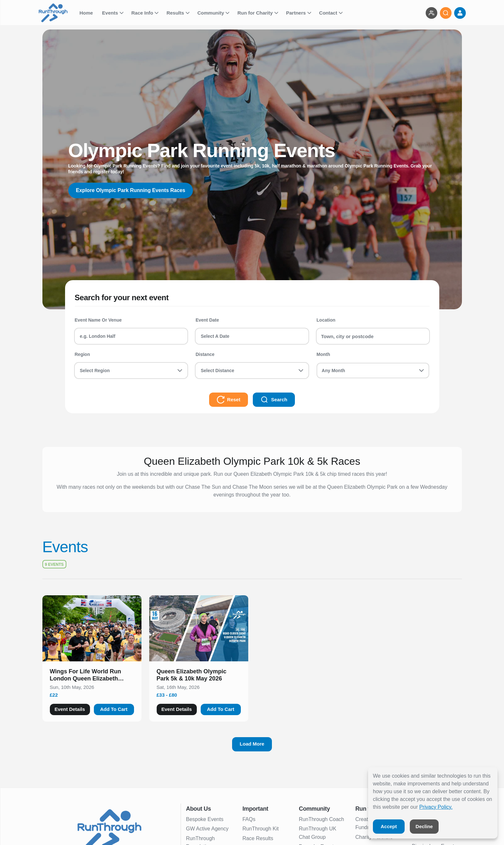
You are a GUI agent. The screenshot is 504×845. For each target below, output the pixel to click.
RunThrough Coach (321, 819)
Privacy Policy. (436, 807)
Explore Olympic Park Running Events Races (132, 190)
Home (87, 13)
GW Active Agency (207, 829)
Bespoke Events (205, 819)
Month (323, 354)
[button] (92, 676)
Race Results (258, 838)
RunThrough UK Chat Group (318, 833)
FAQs (249, 819)
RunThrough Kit (261, 829)
